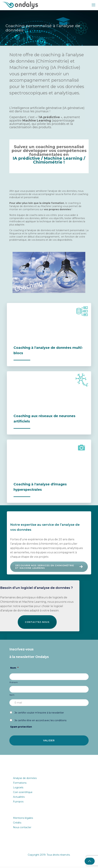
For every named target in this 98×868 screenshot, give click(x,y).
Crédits (17, 824)
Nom (14, 669)
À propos (18, 803)
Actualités (19, 798)
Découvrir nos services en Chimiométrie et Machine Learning (50, 567)
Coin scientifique (23, 794)
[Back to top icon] (90, 861)
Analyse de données (25, 780)
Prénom (14, 684)
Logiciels (18, 789)
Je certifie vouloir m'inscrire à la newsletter (39, 714)
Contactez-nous (37, 623)
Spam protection (21, 728)
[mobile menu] (93, 5)
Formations (20, 784)
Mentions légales (23, 819)
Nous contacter (22, 829)
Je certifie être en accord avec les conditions (40, 722)
